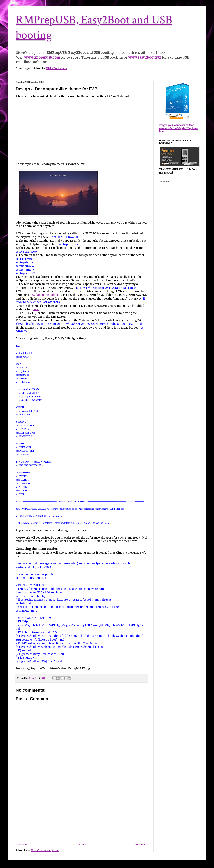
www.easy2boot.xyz (145, 57)
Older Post (140, 845)
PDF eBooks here (57, 68)
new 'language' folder (44, 295)
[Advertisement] (82, 814)
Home (82, 845)
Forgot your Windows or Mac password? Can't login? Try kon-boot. (178, 128)
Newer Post (24, 845)
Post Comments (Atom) (45, 850)
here (136, 281)
